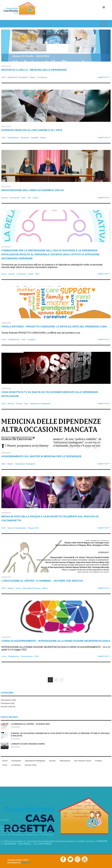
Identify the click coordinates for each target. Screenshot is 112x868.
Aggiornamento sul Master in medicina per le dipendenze (41, 456)
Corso (4, 274)
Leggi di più (104, 77)
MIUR (31, 274)
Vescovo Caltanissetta (17, 528)
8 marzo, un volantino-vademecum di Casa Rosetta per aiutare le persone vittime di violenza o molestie (60, 734)
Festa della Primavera (31, 588)
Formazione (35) (8, 703)
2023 (4, 77)
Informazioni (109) (8, 700)
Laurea (35, 198)
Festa (18, 588)
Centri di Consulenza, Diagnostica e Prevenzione (27, 835)
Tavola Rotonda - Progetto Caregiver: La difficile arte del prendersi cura (54, 327)
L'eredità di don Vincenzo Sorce (28, 744)
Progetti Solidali (10, 827)
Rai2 (26, 404)
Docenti (5, 198)
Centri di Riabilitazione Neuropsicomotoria (24, 832)
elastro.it (26, 863)
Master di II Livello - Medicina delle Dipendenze (34, 70)
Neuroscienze (27, 656)
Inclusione (25, 138)
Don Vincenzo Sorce (83, 761)
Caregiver (31, 339)
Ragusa (11, 588)
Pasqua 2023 (33, 528)
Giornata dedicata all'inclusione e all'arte (32, 130)
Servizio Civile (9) (8, 707)
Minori (45, 588)
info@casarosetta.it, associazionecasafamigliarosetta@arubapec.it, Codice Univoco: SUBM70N (54, 841)
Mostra (43, 138)
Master (32, 77)
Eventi (5, 761)
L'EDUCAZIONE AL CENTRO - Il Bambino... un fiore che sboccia (42, 581)
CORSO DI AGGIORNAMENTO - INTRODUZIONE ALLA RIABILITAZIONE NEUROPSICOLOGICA (56, 641)
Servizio (11, 404)
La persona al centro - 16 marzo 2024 (30, 724)
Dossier (19, 404)
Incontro (52, 761)
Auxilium (98, 761)
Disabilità (35, 138)
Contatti (5, 820)
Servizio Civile (30, 765)
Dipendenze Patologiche (18, 77)
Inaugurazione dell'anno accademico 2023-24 (33, 190)
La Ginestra (16, 765)
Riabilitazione (13, 138)
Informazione (65, 761)
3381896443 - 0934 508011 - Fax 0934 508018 (26, 844)
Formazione (42, 77)
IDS (29, 198)
